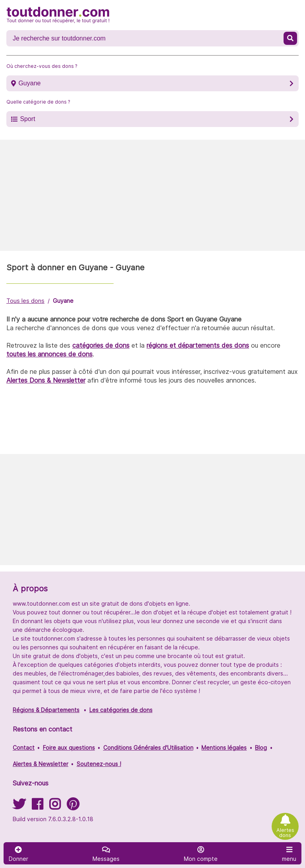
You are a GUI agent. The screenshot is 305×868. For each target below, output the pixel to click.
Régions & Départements (46, 710)
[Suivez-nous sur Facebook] (37, 807)
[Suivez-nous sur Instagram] (55, 807)
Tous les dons (25, 301)
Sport (27, 119)
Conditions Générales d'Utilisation (148, 748)
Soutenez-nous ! (99, 764)
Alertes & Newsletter (41, 764)
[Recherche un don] (146, 38)
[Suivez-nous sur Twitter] (19, 807)
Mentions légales (224, 748)
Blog (261, 748)
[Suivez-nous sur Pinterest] (73, 807)
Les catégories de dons (121, 710)
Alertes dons (285, 833)
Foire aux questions (69, 748)
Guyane (29, 83)
